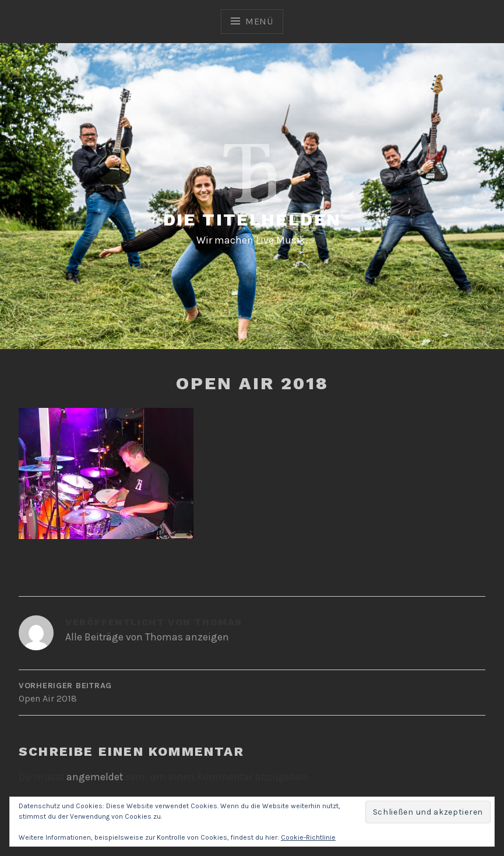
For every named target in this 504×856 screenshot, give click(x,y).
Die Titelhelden (252, 219)
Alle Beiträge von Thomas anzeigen (147, 637)
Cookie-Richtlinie (308, 837)
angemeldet (95, 777)
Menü (259, 21)
